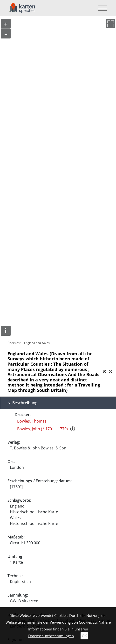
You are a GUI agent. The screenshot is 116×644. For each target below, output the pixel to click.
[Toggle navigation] (101, 8)
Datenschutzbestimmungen (51, 636)
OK (84, 636)
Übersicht (14, 343)
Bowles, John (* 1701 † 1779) (42, 429)
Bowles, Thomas (32, 421)
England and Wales (37, 343)
